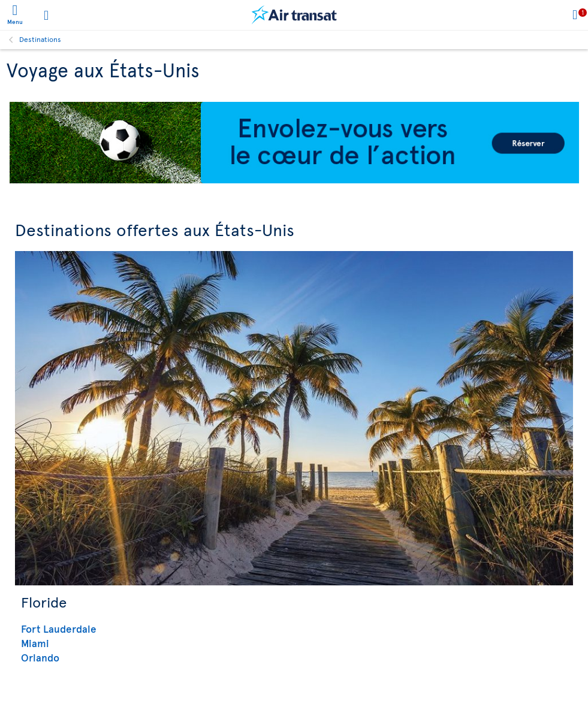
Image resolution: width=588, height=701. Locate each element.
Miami (35, 643)
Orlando (40, 657)
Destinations (40, 39)
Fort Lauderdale (59, 629)
